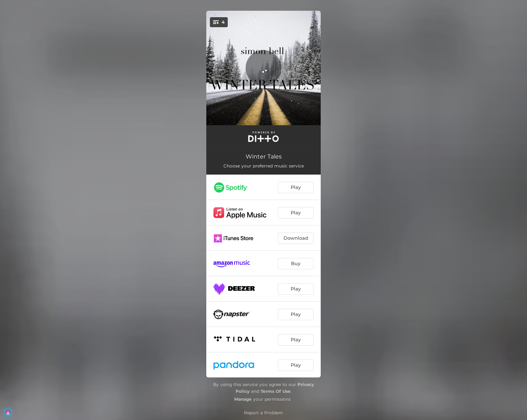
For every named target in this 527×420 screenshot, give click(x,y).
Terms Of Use (276, 391)
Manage (243, 399)
